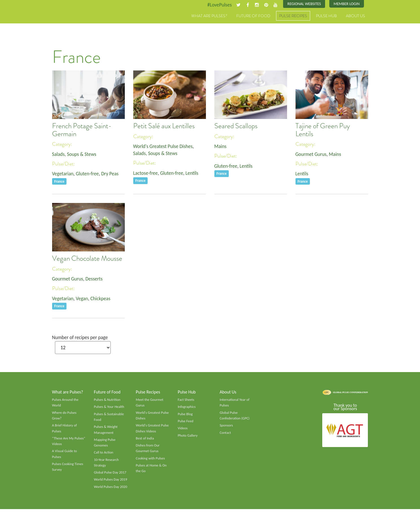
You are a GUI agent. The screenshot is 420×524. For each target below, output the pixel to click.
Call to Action (104, 455)
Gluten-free (88, 174)
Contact (225, 434)
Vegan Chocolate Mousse (87, 259)
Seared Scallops (236, 126)
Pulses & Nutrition (107, 401)
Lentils (194, 174)
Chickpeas (102, 299)
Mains (221, 146)
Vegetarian (63, 174)
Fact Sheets (186, 401)
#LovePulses (217, 5)
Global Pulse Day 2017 (110, 475)
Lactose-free (146, 174)
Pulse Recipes (293, 16)
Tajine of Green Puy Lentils (323, 130)
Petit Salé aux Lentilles (164, 126)
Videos (183, 430)
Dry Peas (111, 174)
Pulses (78, 22)
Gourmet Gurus (312, 154)
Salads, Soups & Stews (75, 154)
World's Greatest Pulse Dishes (164, 146)
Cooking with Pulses (151, 461)
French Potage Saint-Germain (82, 130)
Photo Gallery (188, 437)
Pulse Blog (185, 415)
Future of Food (253, 16)
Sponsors (226, 427)
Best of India (145, 440)
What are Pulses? (209, 16)
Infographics (187, 408)
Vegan (83, 299)
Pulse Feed (186, 423)
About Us (355, 16)
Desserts (95, 279)
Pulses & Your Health (109, 408)
